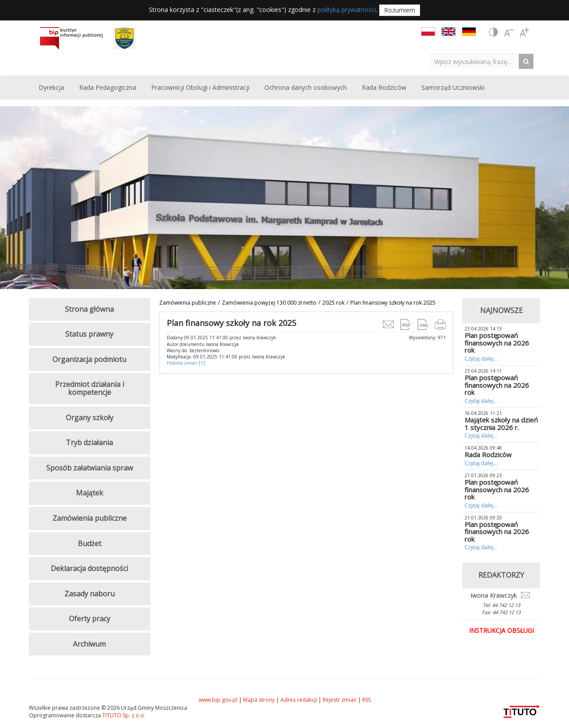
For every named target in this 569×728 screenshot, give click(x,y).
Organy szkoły (90, 418)
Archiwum (89, 644)
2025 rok (333, 303)
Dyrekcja (51, 87)
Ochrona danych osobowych (306, 87)
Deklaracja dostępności (89, 568)
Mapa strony (259, 700)
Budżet (90, 543)
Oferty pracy (90, 619)
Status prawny (89, 334)
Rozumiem (400, 10)
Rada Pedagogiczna (108, 87)
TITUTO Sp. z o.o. (123, 715)
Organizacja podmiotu (89, 359)
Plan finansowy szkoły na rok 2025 (393, 303)
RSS (367, 700)
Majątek (90, 493)
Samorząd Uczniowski (453, 87)
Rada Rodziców (384, 87)
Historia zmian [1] (186, 363)
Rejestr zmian (340, 700)
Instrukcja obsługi (501, 630)
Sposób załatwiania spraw (90, 468)
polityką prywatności (347, 10)
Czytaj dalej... (481, 359)
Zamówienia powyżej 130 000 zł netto (269, 303)
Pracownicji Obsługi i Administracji (200, 87)
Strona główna (89, 309)
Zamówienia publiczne (188, 303)
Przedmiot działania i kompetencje (90, 388)
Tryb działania (89, 442)
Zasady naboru (90, 594)
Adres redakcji (299, 700)
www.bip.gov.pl (218, 700)
